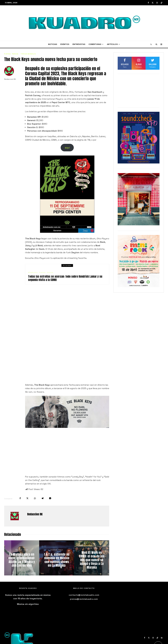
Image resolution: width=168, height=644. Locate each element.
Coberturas (95, 44)
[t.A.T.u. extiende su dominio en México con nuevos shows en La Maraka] (57, 558)
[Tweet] (27, 498)
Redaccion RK (10, 79)
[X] (153, 3)
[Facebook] (148, 3)
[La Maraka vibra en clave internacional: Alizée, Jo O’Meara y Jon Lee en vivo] (22, 558)
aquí (67, 148)
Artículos (112, 44)
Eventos (65, 44)
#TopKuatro (33, 272)
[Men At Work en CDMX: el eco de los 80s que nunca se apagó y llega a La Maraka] (92, 558)
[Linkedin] (162, 638)
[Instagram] (157, 3)
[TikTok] (162, 3)
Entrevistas (79, 44)
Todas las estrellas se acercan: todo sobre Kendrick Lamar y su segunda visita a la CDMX (65, 278)
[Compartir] (20, 498)
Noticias (53, 44)
